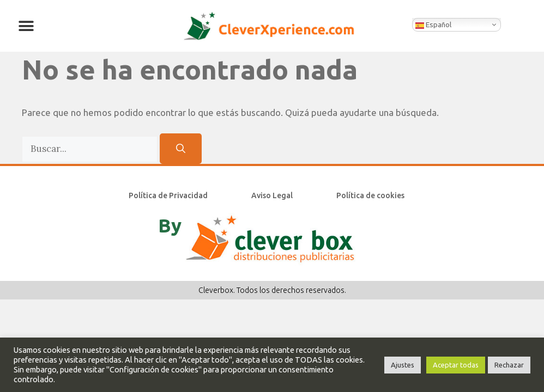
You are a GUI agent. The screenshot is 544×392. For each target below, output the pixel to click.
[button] (26, 26)
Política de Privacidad (168, 195)
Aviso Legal (272, 195)
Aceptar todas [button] (456, 365)
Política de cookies (370, 195)
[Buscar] (181, 149)
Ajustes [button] (403, 365)
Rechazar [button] (509, 365)
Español (433, 25)
